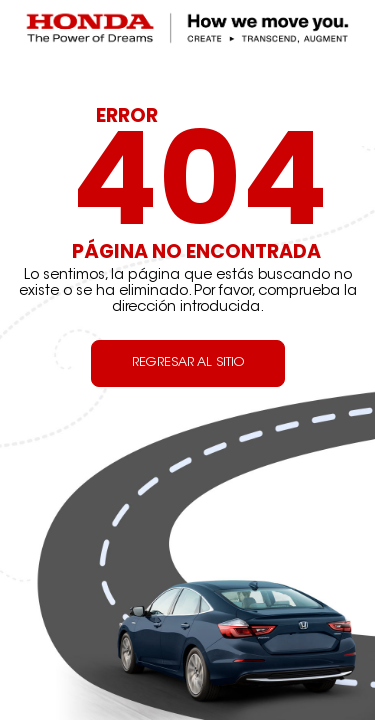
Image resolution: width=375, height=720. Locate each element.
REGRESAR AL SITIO (188, 363)
